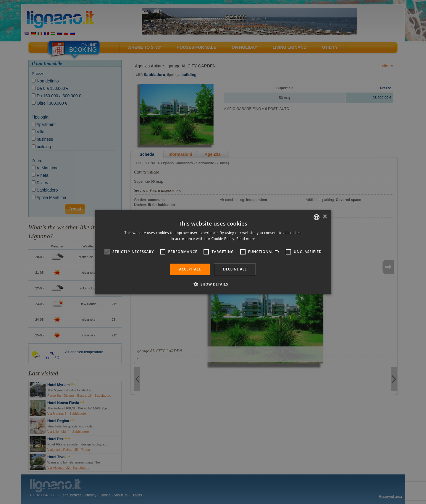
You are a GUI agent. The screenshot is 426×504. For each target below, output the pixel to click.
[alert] (213, 252)
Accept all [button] (190, 269)
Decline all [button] (235, 269)
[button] (213, 284)
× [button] (325, 217)
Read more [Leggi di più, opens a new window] (246, 239)
